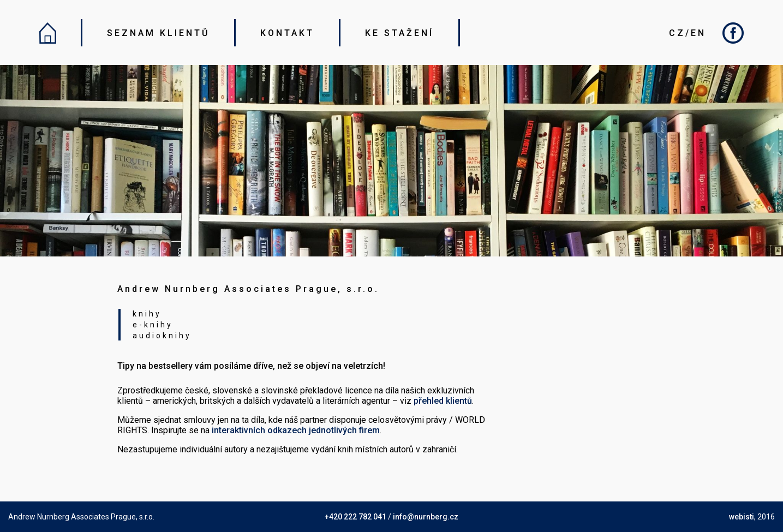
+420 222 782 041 (355, 517)
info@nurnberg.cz (426, 517)
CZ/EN (688, 33)
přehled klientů (443, 401)
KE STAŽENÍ (399, 33)
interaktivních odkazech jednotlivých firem (296, 430)
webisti (742, 517)
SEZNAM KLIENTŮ (158, 33)
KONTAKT (287, 33)
